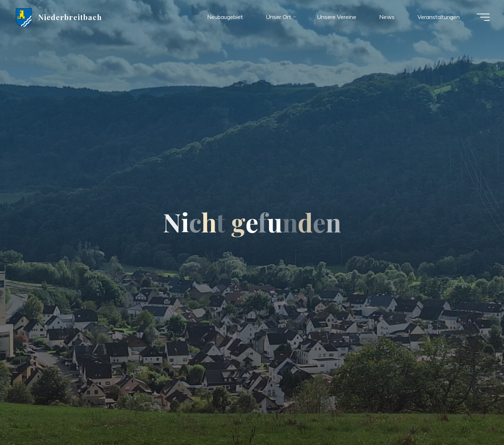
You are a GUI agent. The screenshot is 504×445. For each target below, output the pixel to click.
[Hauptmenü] (483, 17)
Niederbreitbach (70, 17)
